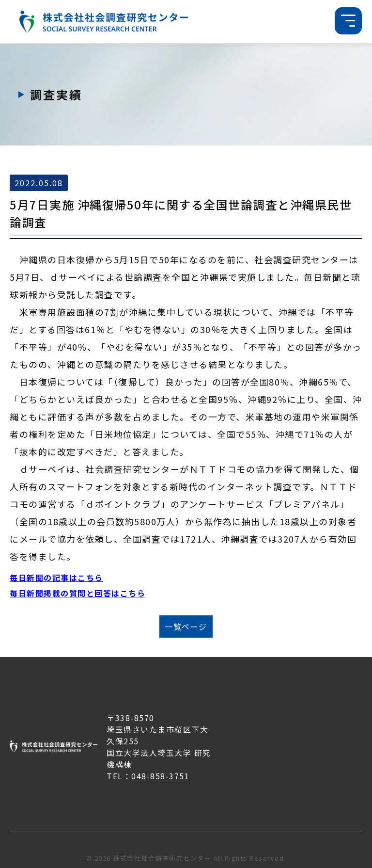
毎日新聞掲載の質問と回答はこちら (77, 593)
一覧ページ (186, 627)
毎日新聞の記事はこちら (56, 578)
